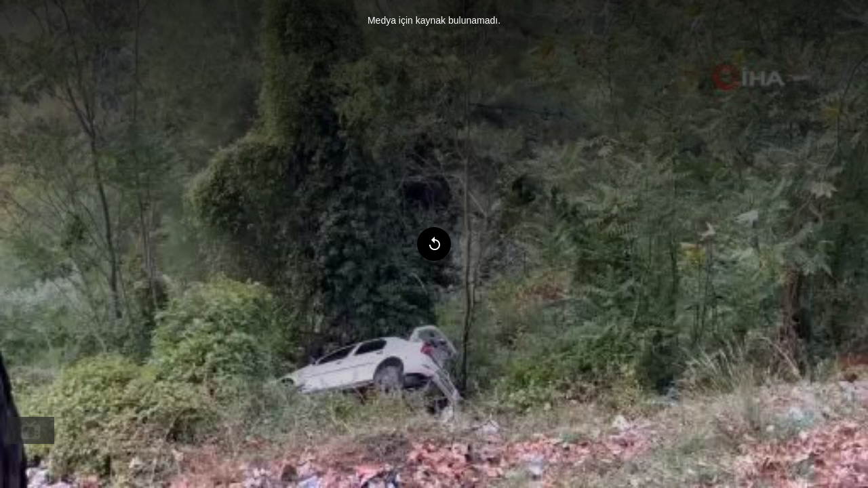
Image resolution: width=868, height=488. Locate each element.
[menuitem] (31, 430)
